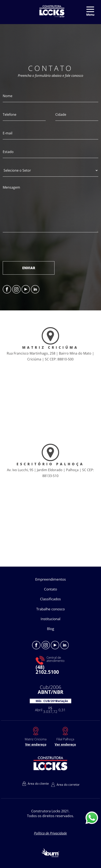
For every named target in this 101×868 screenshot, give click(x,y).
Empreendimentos (50, 579)
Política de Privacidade (50, 833)
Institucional (50, 619)
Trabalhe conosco (50, 609)
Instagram (16, 289)
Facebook (7, 289)
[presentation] (35, 247)
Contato (50, 589)
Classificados (50, 599)
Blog (50, 629)
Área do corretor (65, 785)
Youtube (26, 289)
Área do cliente (36, 784)
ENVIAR (29, 268)
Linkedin (35, 289)
